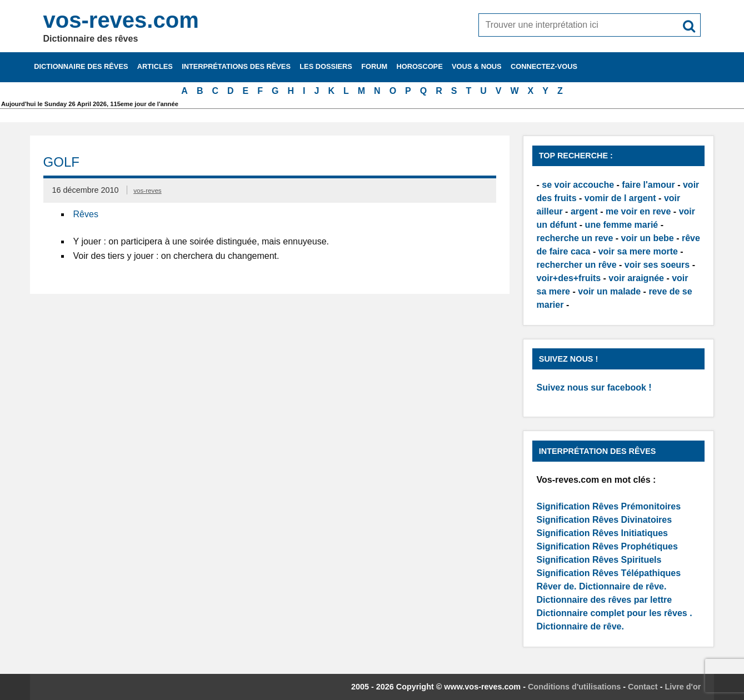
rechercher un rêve (577, 265)
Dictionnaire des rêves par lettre (605, 600)
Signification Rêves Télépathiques (609, 573)
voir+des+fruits (569, 278)
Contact (643, 687)
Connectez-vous (544, 66)
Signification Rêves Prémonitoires (609, 506)
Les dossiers (326, 66)
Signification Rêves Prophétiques (607, 546)
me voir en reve (638, 211)
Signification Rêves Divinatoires (605, 520)
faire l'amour (648, 185)
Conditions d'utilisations (574, 687)
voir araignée (636, 278)
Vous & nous (477, 66)
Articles (155, 66)
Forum (374, 66)
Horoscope (419, 66)
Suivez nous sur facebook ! (594, 387)
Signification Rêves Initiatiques (603, 533)
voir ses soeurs (657, 265)
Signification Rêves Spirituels (599, 560)
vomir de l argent (620, 198)
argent (584, 211)
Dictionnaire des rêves (81, 66)
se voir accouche (578, 185)
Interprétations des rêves (236, 66)
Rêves (86, 214)
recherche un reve (575, 238)
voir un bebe (648, 238)
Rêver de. (557, 586)
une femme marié (622, 225)
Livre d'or (683, 687)
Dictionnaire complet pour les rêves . (615, 613)
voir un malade (609, 291)
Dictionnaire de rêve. (623, 586)
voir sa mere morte (638, 251)
